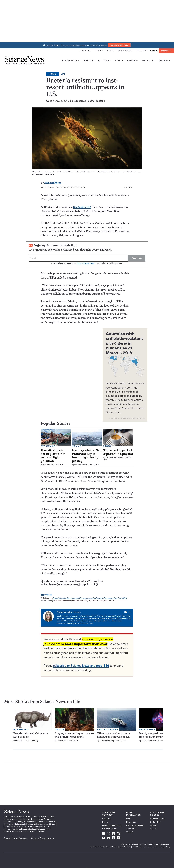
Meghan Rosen (53, 183)
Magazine (85, 51)
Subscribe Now (119, 45)
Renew (105, 822)
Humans (104, 61)
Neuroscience (147, 729)
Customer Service (109, 829)
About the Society (157, 819)
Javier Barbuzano (22, 740)
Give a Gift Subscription (112, 825)
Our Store (142, 51)
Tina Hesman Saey (107, 740)
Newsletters (131, 822)
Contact (130, 832)
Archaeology (21, 729)
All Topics (71, 61)
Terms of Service (151, 847)
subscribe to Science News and (81, 666)
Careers (153, 829)
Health (89, 61)
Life (119, 61)
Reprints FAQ (89, 584)
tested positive (82, 207)
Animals (77, 446)
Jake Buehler (62, 740)
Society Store (156, 822)
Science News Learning (43, 838)
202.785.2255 (138, 847)
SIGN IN (154, 51)
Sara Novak (48, 465)
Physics (148, 61)
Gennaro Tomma (81, 465)
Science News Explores (16, 838)
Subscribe (106, 819)
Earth (132, 61)
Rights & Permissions (135, 825)
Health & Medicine (108, 729)
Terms (79, 263)
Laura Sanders (147, 740)
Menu (99, 51)
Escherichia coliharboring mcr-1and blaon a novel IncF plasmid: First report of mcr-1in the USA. (90, 598)
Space (165, 61)
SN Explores (125, 51)
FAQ (128, 819)
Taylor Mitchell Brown (114, 458)
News (52, 74)
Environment (48, 446)
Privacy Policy (89, 263)
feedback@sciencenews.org (61, 584)
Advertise (130, 829)
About (110, 51)
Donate (166, 51)
